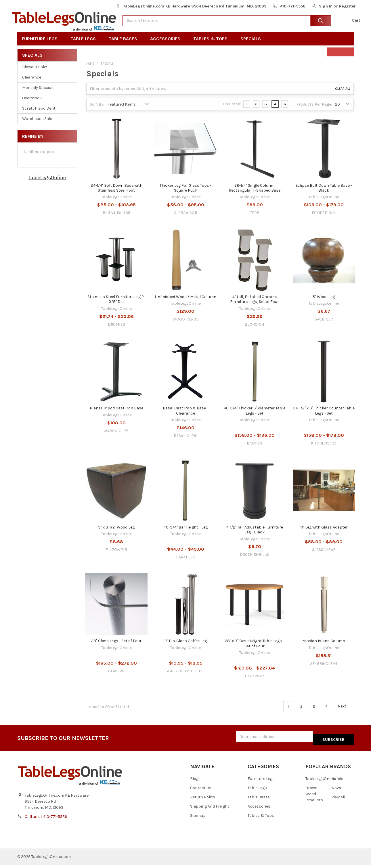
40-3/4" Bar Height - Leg (186, 533)
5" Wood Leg (324, 303)
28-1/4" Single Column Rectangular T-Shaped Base (255, 194)
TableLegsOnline (47, 184)
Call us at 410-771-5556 (46, 820)
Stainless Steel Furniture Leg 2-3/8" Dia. (116, 305)
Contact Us (201, 791)
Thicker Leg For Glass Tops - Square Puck (185, 194)
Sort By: (97, 110)
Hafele (337, 782)
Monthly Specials (38, 94)
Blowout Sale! (35, 73)
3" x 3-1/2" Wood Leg (116, 533)
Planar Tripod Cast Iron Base (116, 414)
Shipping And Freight (210, 810)
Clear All (343, 95)
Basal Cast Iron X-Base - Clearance (185, 417)
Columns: (232, 110)
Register (347, 6)
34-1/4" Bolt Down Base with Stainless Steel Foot (116, 194)
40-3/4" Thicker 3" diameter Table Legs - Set (255, 417)
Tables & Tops (212, 45)
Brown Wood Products (314, 797)
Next (345, 713)
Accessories (167, 45)
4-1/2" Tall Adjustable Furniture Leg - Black (255, 536)
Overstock (32, 104)
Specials (253, 45)
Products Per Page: (314, 110)
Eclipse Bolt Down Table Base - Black (324, 194)
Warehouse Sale (37, 125)
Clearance (32, 84)
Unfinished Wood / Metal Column (186, 303)
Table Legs (85, 45)
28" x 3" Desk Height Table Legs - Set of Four (255, 650)
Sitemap (198, 819)
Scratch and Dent (39, 115)
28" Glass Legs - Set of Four (116, 647)
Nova (336, 791)
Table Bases (125, 45)
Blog (194, 782)
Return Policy (203, 801)
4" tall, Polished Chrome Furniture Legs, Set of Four (255, 305)
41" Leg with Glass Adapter (324, 533)
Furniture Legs (42, 45)
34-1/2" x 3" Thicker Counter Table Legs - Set (324, 417)
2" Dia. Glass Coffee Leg (186, 647)
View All (338, 801)
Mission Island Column (324, 647)
